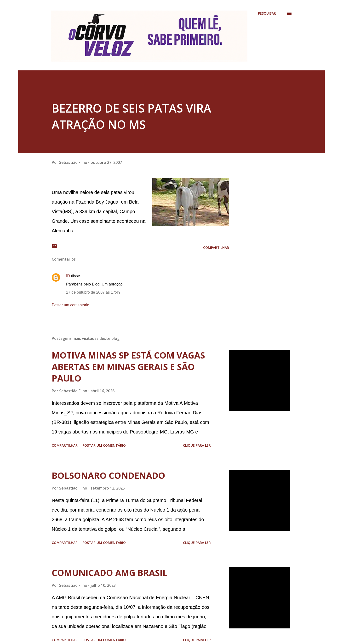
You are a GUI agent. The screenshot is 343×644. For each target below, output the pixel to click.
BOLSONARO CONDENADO (109, 476)
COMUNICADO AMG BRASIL (110, 573)
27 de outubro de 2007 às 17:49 (93, 292)
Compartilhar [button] (216, 248)
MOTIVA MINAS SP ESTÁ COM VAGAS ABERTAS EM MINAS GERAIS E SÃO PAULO (128, 367)
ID (68, 276)
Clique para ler (197, 445)
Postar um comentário (71, 305)
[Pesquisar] (267, 13)
